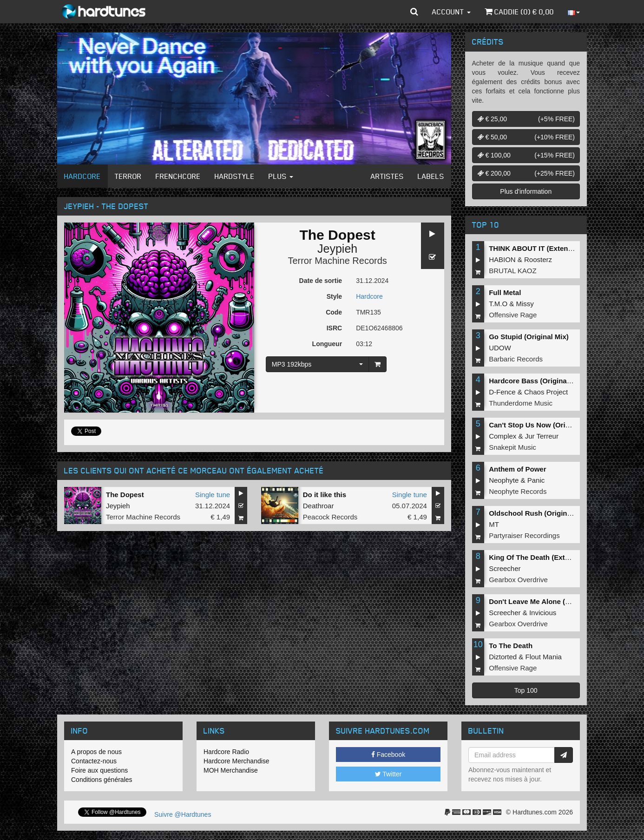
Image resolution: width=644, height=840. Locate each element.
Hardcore (82, 176)
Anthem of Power (517, 469)
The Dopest (125, 495)
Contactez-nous (94, 761)
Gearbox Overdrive (518, 580)
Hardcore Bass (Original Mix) (537, 381)
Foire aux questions (99, 770)
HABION (502, 259)
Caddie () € (519, 12)
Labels (431, 176)
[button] (414, 12)
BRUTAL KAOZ (513, 271)
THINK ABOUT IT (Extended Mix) (542, 248)
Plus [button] (281, 176)
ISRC (334, 328)
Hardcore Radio (226, 752)
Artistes (387, 176)
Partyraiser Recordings (524, 535)
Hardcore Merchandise (237, 761)
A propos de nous (96, 752)
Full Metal (505, 292)
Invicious (543, 613)
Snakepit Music (513, 447)
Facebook (388, 755)
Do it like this (325, 495)
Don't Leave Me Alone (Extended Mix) (551, 601)
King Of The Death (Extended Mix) (545, 557)
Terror (128, 176)
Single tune (213, 495)
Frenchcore (178, 176)
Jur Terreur (542, 436)
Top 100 (526, 690)
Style (334, 296)
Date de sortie (321, 281)
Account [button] (451, 12)
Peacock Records (330, 517)
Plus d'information (526, 191)
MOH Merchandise (231, 770)
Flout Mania (544, 657)
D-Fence (502, 392)
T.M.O (498, 304)
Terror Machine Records (337, 261)
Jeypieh (337, 249)
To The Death (511, 646)
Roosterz (538, 259)
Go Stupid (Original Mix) (529, 337)
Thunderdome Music (521, 403)
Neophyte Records (518, 491)
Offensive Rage (513, 315)
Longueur (327, 344)
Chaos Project (546, 392)
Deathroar (319, 506)
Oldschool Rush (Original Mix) (539, 513)
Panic (536, 480)
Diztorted (503, 657)
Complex (503, 436)
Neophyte (504, 480)
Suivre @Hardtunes (183, 814)
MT (494, 524)
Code (334, 312)
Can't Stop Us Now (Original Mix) (543, 425)
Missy (525, 304)
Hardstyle (235, 176)
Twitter (388, 774)
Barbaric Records (516, 359)
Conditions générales (102, 780)
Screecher (505, 568)
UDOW (500, 348)
